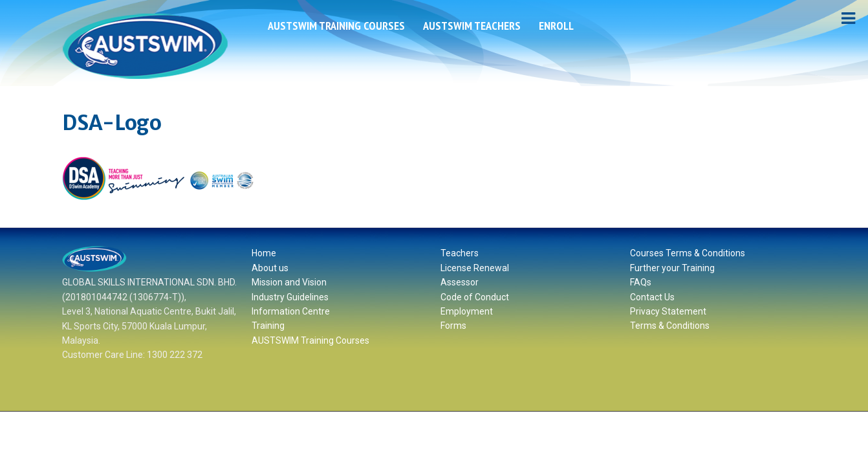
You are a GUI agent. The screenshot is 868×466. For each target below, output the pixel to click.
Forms (453, 326)
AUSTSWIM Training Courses (336, 26)
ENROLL (556, 26)
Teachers (460, 253)
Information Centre (291, 311)
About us (270, 268)
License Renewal (475, 268)
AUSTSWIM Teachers (472, 26)
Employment (467, 311)
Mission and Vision (289, 282)
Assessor (460, 282)
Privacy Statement (668, 311)
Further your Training (672, 268)
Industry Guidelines (290, 297)
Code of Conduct (475, 297)
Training (268, 326)
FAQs (641, 282)
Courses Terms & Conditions (688, 253)
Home (264, 253)
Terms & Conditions (670, 326)
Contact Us (652, 297)
